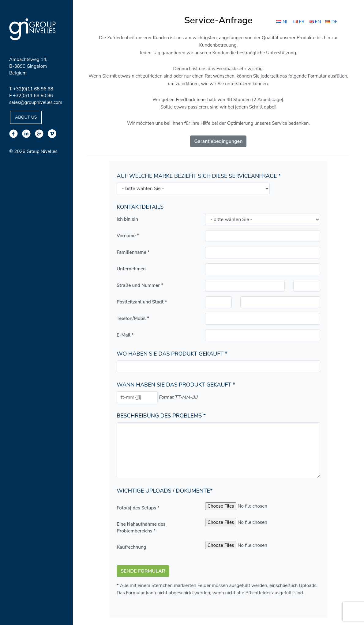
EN (315, 22)
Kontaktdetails (140, 207)
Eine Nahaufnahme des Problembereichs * (141, 528)
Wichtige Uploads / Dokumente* (165, 491)
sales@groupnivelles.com (36, 102)
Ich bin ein (127, 219)
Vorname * (128, 236)
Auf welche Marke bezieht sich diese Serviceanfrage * (199, 176)
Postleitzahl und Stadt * (142, 302)
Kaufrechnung (131, 547)
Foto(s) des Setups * (138, 508)
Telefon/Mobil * (133, 318)
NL (282, 22)
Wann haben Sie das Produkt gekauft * (176, 385)
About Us (26, 117)
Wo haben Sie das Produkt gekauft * (172, 354)
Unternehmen (131, 269)
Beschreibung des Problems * (161, 416)
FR (298, 22)
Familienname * (133, 252)
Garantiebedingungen (218, 141)
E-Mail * (125, 335)
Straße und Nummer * (140, 285)
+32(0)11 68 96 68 (33, 89)
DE (332, 22)
